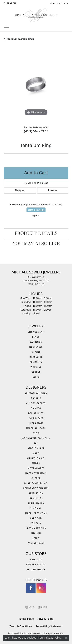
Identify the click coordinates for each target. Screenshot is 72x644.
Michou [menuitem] (36, 533)
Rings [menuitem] (36, 337)
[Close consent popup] (66, 638)
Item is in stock (36, 210)
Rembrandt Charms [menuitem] (36, 488)
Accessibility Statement (49, 626)
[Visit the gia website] (30, 607)
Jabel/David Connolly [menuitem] (36, 438)
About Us (36, 560)
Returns (53, 190)
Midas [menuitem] (36, 463)
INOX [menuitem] (36, 433)
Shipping (20, 190)
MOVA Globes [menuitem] (36, 468)
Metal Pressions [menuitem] (36, 513)
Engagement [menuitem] (36, 332)
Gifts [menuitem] (36, 377)
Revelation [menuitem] (36, 493)
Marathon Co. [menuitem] (36, 458)
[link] (59, 3)
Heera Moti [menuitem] (36, 423)
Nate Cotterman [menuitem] (36, 473)
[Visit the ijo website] (43, 607)
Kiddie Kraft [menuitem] (36, 448)
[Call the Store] (36, 284)
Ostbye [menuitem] (36, 478)
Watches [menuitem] (36, 367)
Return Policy (36, 570)
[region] (36, 85)
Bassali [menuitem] (36, 398)
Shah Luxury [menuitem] (36, 503)
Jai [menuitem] (36, 443)
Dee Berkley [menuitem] (36, 413)
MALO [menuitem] (36, 453)
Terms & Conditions (21, 626)
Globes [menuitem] (36, 372)
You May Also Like (36, 244)
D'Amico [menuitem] (36, 408)
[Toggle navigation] (6, 26)
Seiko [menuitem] (36, 538)
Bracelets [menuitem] (36, 357)
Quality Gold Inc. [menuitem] (36, 483)
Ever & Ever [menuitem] (36, 418)
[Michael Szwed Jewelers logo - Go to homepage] (36, 15)
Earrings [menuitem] (36, 342)
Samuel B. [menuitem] (36, 498)
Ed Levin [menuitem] (36, 523)
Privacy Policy (36, 565)
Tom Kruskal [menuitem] (36, 543)
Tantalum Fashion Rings (20, 39)
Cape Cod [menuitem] (36, 518)
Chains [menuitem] (36, 352)
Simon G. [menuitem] (36, 508)
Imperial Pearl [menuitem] (36, 428)
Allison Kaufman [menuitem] (36, 393)
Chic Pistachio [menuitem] (36, 403)
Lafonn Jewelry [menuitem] (36, 528)
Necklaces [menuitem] (36, 347)
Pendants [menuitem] (36, 362)
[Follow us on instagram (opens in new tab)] (41, 588)
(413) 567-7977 (36, 131)
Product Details (36, 234)
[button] (10, 3)
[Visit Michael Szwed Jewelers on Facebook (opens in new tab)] (31, 588)
